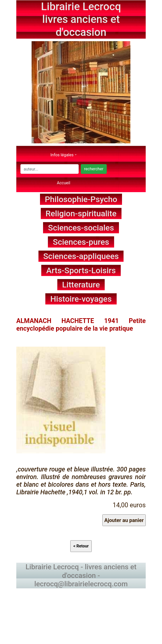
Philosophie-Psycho (81, 199)
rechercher (94, 169)
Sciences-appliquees (81, 256)
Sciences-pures (81, 242)
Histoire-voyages (81, 299)
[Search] (50, 169)
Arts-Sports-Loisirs (81, 270)
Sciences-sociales (81, 228)
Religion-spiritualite (81, 213)
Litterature (81, 285)
